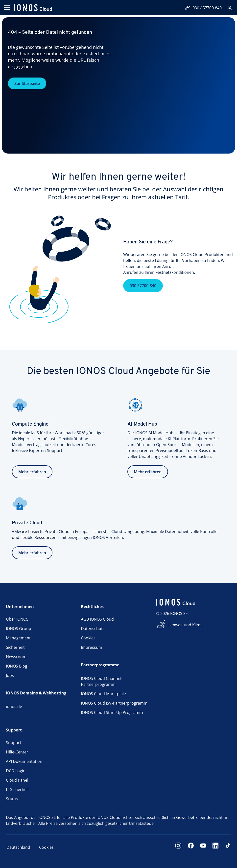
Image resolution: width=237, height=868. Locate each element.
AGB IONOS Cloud (97, 619)
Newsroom (16, 657)
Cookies (88, 638)
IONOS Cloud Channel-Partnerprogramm (102, 681)
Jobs (10, 675)
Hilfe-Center (17, 752)
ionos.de (14, 707)
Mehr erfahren (32, 472)
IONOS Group (19, 629)
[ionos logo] (33, 8)
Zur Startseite (27, 83)
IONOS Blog (17, 666)
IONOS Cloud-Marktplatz (104, 694)
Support (14, 743)
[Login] (230, 8)
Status (12, 799)
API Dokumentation (24, 761)
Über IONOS (17, 619)
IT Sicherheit (17, 789)
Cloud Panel (17, 780)
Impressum (92, 647)
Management (18, 638)
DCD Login (16, 771)
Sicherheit (15, 647)
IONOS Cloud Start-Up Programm (112, 712)
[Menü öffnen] (7, 8)
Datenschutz (93, 629)
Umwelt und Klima (186, 625)
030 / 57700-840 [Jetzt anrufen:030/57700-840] (203, 8)
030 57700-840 (143, 295)
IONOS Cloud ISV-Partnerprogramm (114, 703)
